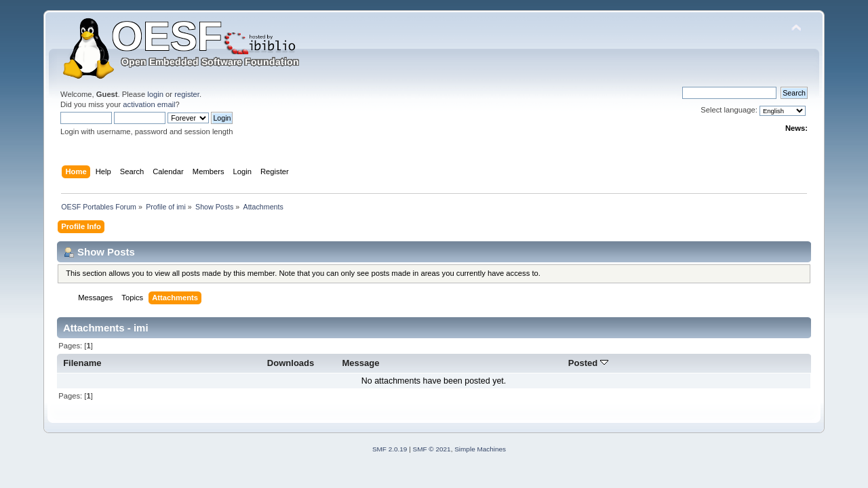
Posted (588, 363)
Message (360, 363)
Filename (82, 363)
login (155, 94)
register (187, 94)
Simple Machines (480, 449)
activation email (149, 104)
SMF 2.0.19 (390, 449)
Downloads (291, 363)
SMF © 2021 (432, 449)
